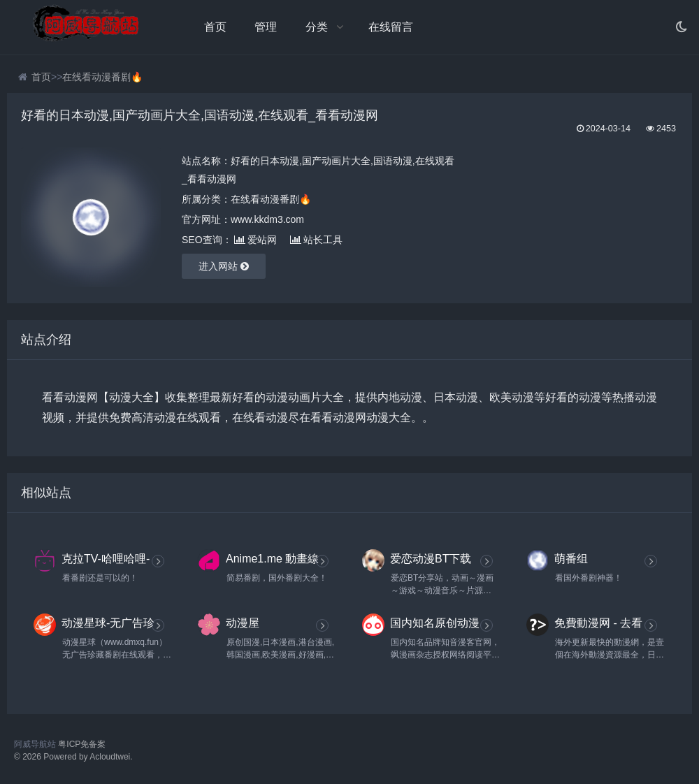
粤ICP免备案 (82, 744)
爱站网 (255, 240)
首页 (215, 27)
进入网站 (224, 266)
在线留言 (391, 27)
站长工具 (316, 240)
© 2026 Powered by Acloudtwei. (73, 757)
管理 (266, 27)
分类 (317, 27)
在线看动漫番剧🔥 (102, 77)
